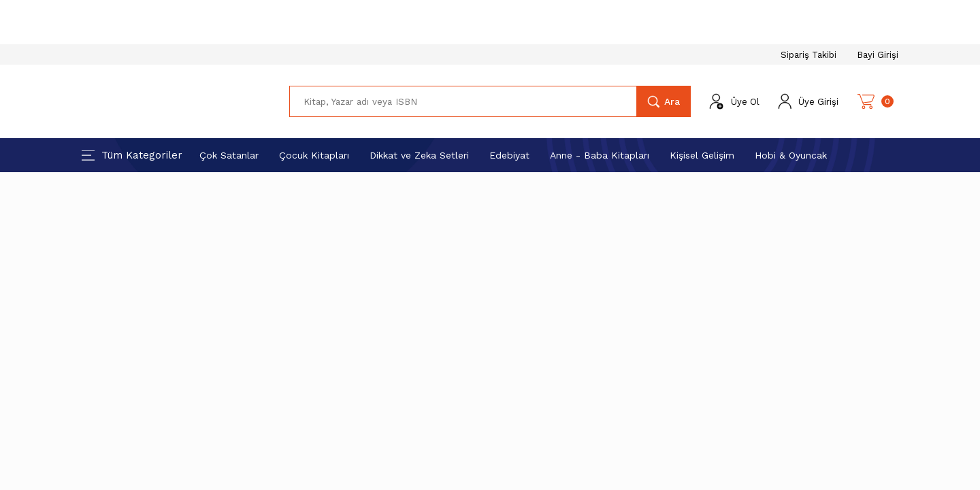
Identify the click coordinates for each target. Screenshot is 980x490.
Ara (672, 101)
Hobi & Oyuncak (791, 155)
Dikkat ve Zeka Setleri (419, 155)
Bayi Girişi (878, 55)
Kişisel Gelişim (702, 155)
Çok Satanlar (229, 155)
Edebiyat (509, 155)
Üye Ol (745, 102)
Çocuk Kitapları (314, 155)
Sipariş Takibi (808, 55)
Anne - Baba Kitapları (600, 155)
